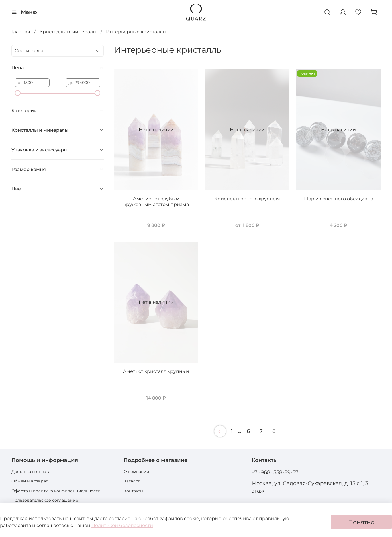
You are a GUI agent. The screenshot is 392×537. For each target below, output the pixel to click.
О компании (136, 472)
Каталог (132, 481)
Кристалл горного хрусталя (247, 199)
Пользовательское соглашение (45, 500)
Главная (21, 32)
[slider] (18, 93)
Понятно (361, 522)
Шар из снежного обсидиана (338, 199)
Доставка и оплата (31, 472)
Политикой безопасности (122, 525)
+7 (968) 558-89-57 (275, 472)
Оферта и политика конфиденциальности (56, 491)
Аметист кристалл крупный (156, 371)
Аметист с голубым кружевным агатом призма (156, 202)
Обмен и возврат (30, 481)
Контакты (133, 491)
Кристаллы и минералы (68, 32)
